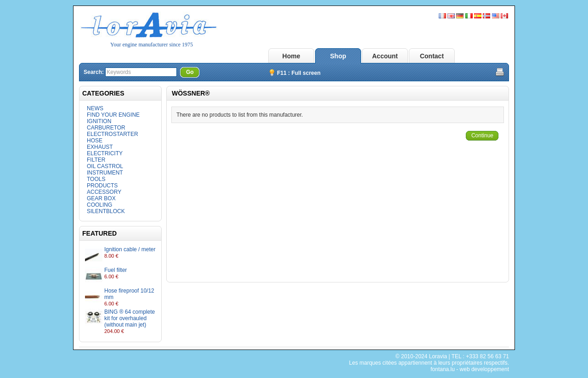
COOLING (99, 205)
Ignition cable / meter (130, 249)
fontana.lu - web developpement (470, 369)
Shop (338, 56)
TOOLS (96, 179)
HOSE (95, 141)
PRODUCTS (102, 186)
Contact (432, 56)
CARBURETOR (106, 128)
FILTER (96, 160)
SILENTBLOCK (106, 211)
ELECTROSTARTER (113, 134)
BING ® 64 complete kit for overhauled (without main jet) (130, 318)
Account (385, 56)
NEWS (95, 108)
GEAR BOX (101, 198)
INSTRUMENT (105, 173)
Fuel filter (116, 270)
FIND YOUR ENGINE (113, 115)
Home (291, 56)
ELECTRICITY (105, 153)
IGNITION (99, 121)
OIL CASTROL (105, 166)
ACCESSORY (104, 192)
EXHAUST (100, 147)
